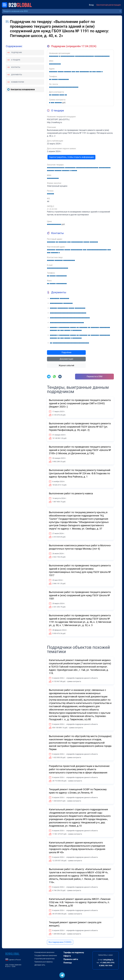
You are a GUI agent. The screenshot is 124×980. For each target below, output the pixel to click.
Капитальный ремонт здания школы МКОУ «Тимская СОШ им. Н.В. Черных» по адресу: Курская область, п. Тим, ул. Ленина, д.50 (80, 902)
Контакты (16, 67)
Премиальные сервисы (44, 962)
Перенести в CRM (95, 376)
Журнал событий (66, 365)
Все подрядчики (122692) (60, 942)
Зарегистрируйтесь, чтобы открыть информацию (71, 157)
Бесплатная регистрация (109, 5)
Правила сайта (71, 959)
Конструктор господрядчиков (23, 89)
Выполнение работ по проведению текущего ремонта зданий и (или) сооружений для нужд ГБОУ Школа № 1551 (80, 595)
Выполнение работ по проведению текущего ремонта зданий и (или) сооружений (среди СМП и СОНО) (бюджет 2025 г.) (80, 403)
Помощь (68, 963)
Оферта (67, 956)
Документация (66, 359)
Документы (17, 75)
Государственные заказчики (46, 955)
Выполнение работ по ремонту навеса (71, 493)
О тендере (16, 60)
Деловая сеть (40, 965)
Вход (91, 5)
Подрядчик (17, 52)
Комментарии (18, 82)
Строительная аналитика (44, 959)
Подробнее (66, 352)
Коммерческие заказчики (44, 952)
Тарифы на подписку (74, 952)
